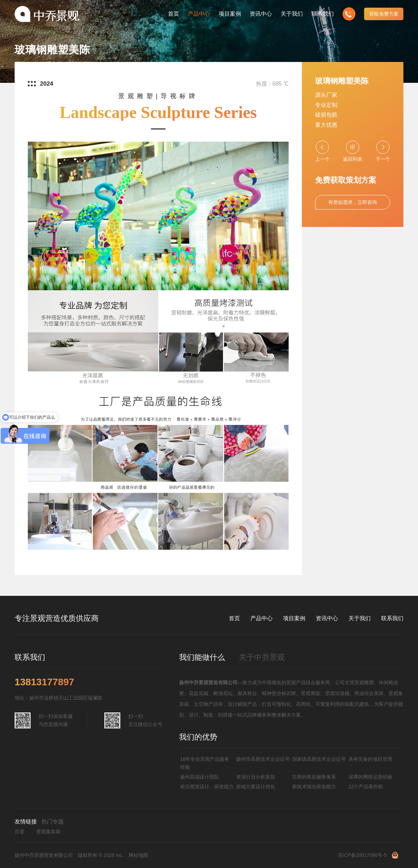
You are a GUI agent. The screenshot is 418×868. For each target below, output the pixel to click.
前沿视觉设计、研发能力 (207, 787)
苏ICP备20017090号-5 (362, 855)
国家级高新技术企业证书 (319, 759)
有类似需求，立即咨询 (353, 202)
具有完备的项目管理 (370, 759)
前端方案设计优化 (256, 787)
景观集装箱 (48, 831)
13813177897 (44, 682)
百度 (19, 831)
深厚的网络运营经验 (370, 777)
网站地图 (138, 855)
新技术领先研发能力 (314, 787)
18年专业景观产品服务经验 (205, 763)
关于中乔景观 (262, 657)
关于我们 (360, 618)
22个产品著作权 (366, 787)
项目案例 (294, 618)
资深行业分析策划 (256, 777)
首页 (234, 618)
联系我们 (392, 618)
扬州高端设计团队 (200, 777)
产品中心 (262, 618)
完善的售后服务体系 (314, 777)
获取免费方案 (384, 14)
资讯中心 (327, 618)
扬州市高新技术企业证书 (263, 759)
